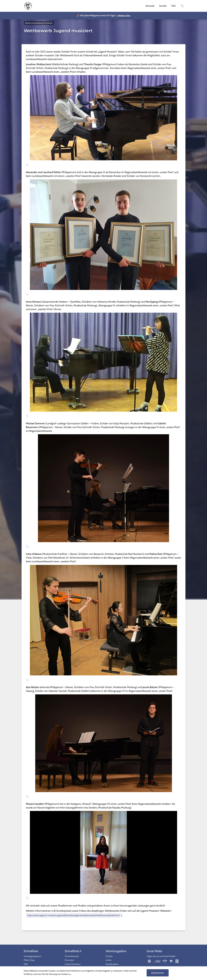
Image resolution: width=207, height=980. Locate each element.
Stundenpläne (112, 964)
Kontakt (163, 6)
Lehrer (109, 960)
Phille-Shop (29, 960)
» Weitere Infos (123, 16)
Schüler (109, 956)
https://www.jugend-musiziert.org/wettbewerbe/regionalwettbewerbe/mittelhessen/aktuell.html (73, 915)
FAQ (173, 6)
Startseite (150, 6)
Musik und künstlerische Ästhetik (39, 23)
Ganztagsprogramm (33, 956)
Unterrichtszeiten (73, 964)
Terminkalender (72, 956)
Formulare (69, 960)
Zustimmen (158, 973)
